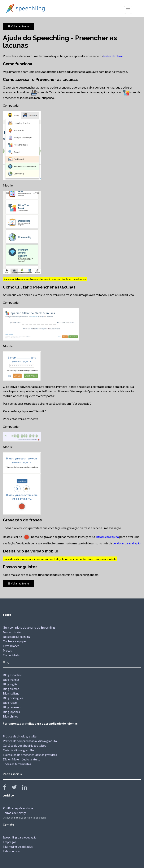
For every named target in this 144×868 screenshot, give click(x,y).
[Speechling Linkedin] (27, 788)
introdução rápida (107, 537)
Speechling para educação (20, 837)
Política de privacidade (18, 808)
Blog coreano (12, 707)
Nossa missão (12, 632)
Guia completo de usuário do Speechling (29, 627)
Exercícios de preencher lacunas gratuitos (30, 755)
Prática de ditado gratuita (20, 736)
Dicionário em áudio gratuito (22, 759)
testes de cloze (113, 56)
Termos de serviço (15, 813)
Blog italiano (11, 693)
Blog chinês (10, 716)
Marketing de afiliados (18, 846)
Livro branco (11, 646)
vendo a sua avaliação (127, 543)
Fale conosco (11, 851)
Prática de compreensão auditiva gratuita (30, 741)
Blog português (13, 698)
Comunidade (11, 655)
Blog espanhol (12, 675)
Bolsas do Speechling (17, 637)
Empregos (10, 842)
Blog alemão (11, 689)
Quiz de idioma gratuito (18, 750)
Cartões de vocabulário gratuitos (24, 745)
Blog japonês (11, 712)
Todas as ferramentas (17, 764)
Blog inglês (10, 684)
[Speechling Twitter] (17, 788)
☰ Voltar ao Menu (18, 26)
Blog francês (11, 679)
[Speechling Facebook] (7, 788)
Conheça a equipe (14, 641)
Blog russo (10, 702)
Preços (7, 650)
